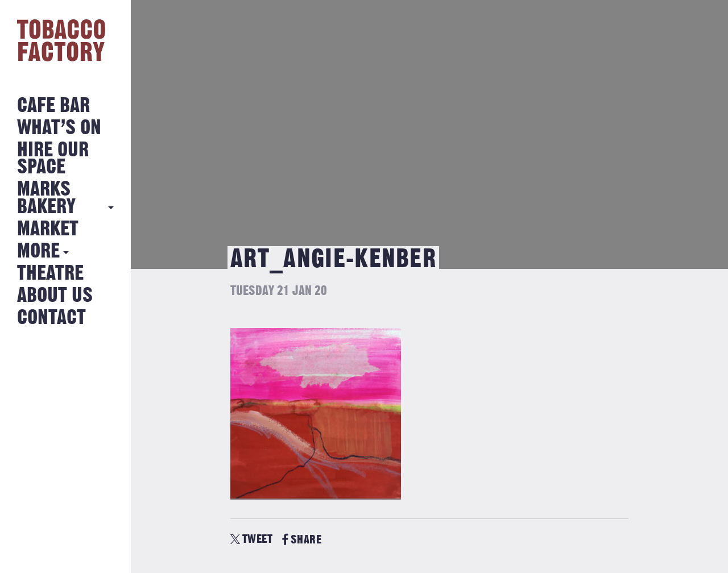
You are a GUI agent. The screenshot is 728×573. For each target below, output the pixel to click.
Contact (51, 318)
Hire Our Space (53, 159)
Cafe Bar (53, 106)
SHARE (302, 540)
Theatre (50, 274)
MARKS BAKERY (46, 198)
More (38, 252)
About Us (55, 296)
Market (48, 229)
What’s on (59, 128)
